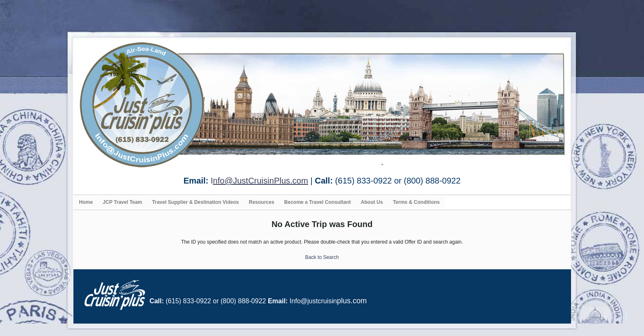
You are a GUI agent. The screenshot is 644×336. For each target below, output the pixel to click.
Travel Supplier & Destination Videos (196, 202)
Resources (261, 202)
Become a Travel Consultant (317, 202)
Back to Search (322, 257)
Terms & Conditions (416, 202)
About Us (372, 202)
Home (86, 202)
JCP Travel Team (123, 202)
